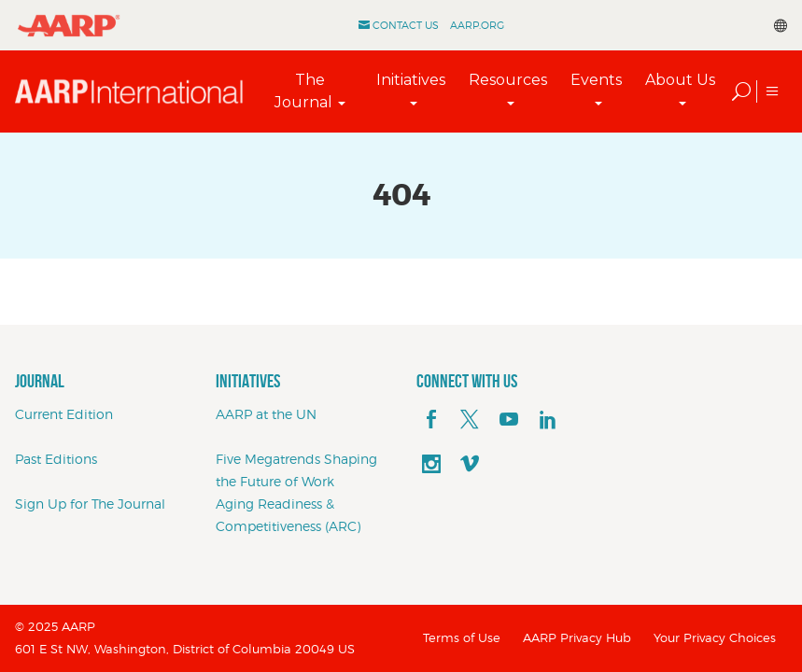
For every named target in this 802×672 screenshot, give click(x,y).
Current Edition (64, 414)
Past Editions (56, 459)
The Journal (303, 91)
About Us (680, 80)
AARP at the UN (266, 414)
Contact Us (406, 25)
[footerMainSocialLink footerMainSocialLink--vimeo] (470, 465)
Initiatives (411, 80)
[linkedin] (548, 420)
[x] (470, 420)
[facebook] (431, 420)
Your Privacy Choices (715, 637)
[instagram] (431, 465)
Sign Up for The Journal (90, 504)
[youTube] (509, 420)
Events (596, 80)
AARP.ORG (477, 25)
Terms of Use (462, 637)
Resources (508, 80)
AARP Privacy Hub (577, 637)
